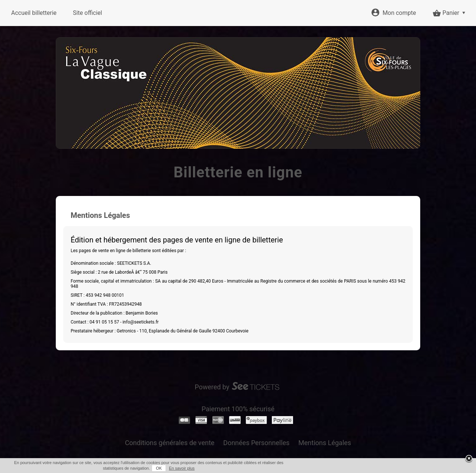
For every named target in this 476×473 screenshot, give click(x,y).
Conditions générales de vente (170, 443)
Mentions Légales (325, 443)
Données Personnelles (256, 443)
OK (159, 468)
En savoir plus (182, 468)
